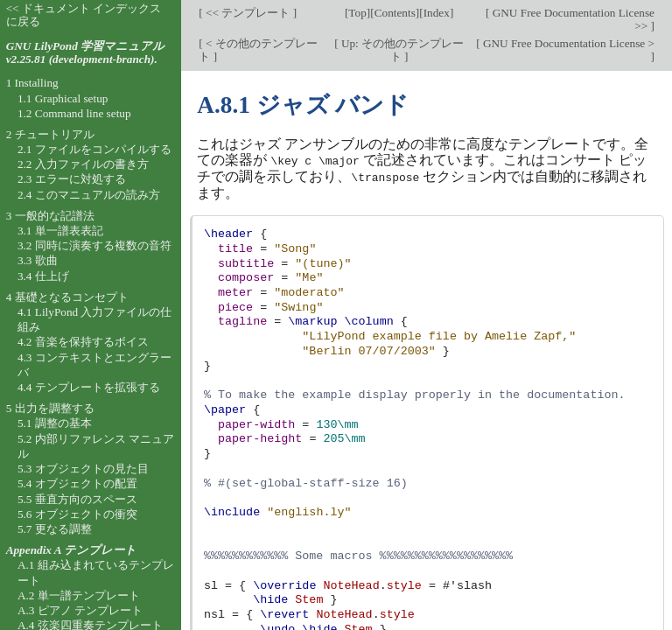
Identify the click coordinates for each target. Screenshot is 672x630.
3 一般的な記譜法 (50, 216)
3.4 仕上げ (43, 276)
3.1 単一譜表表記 (60, 231)
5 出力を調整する (50, 408)
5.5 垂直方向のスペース (77, 499)
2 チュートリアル (50, 134)
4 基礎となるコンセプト (67, 297)
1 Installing (32, 83)
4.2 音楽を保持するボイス (83, 342)
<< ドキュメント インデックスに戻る (84, 15)
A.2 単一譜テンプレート (79, 595)
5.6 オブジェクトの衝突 (77, 514)
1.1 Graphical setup (63, 98)
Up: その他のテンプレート (402, 50)
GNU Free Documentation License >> (572, 19)
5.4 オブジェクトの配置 (77, 483)
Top (357, 13)
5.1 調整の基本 (55, 423)
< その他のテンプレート (258, 50)
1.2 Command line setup (74, 113)
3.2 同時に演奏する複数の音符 (94, 245)
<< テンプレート (248, 13)
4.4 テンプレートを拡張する (89, 387)
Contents (395, 13)
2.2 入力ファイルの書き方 (83, 164)
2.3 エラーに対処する (72, 179)
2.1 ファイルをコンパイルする (94, 149)
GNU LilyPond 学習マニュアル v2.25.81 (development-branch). (85, 52)
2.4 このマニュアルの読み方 (89, 195)
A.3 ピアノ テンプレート (80, 610)
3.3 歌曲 (38, 260)
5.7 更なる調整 (55, 529)
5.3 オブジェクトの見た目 (83, 469)
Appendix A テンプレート (72, 550)
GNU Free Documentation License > (567, 43)
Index (437, 13)
